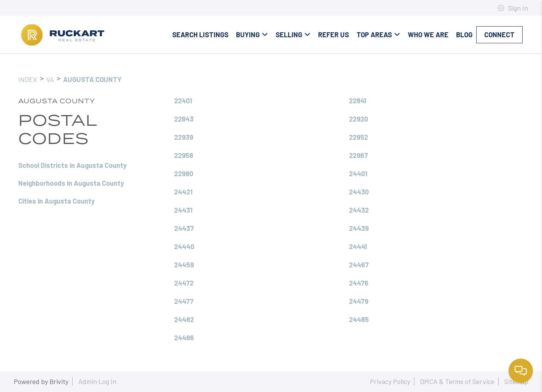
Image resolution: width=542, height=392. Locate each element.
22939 (184, 137)
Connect (499, 35)
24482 (184, 319)
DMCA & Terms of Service (457, 381)
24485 (359, 319)
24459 (184, 265)
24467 (359, 265)
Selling (293, 35)
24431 (183, 210)
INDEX (28, 79)
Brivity (59, 381)
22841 (358, 101)
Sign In (513, 8)
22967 (358, 155)
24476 (359, 283)
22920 (358, 119)
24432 (359, 210)
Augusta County (92, 79)
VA (50, 79)
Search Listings (200, 35)
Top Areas (378, 35)
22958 (184, 155)
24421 (183, 192)
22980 (184, 174)
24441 (358, 247)
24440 (184, 247)
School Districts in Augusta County (72, 165)
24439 (359, 228)
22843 (184, 119)
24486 (184, 338)
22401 (183, 101)
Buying (252, 35)
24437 (184, 228)
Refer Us (334, 35)
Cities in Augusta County (56, 201)
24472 (184, 283)
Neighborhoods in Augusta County (71, 183)
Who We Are (428, 35)
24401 (358, 174)
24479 (359, 301)
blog (464, 35)
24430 (359, 192)
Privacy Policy (390, 381)
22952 (358, 137)
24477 (184, 301)
